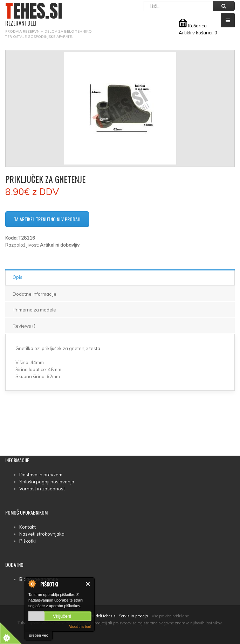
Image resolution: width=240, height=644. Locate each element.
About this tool (80, 627)
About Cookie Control (32, 584)
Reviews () (24, 326)
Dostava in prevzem (41, 475)
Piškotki (28, 541)
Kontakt (28, 527)
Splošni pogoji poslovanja (47, 482)
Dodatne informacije (35, 294)
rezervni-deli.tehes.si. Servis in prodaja (114, 616)
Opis (18, 277)
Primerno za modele (34, 310)
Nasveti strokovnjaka (42, 534)
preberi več (39, 635)
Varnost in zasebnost (42, 489)
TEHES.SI (34, 15)
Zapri (88, 584)
